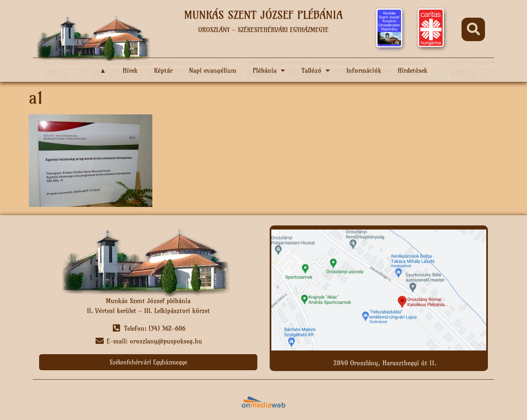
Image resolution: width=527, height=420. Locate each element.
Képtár (163, 70)
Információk (364, 70)
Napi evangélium (213, 70)
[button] (473, 29)
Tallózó (316, 70)
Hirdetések (413, 70)
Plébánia (269, 70)
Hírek (130, 70)
